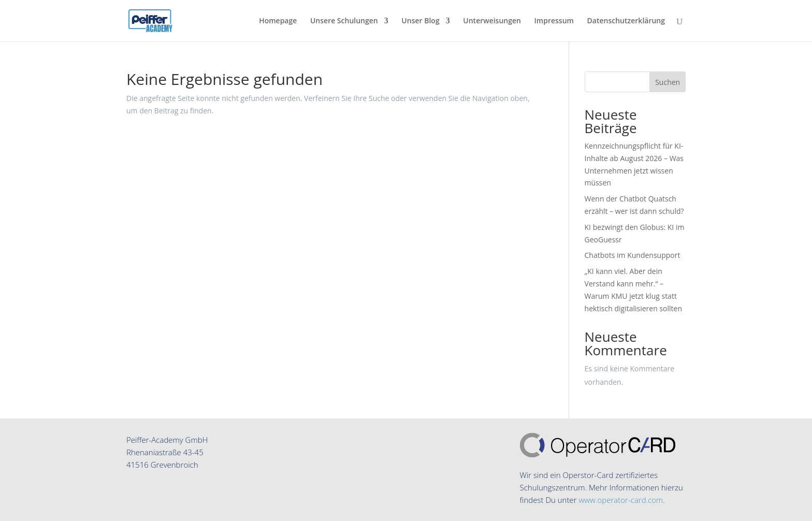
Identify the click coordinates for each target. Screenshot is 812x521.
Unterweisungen (492, 21)
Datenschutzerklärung (626, 21)
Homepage (278, 21)
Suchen (668, 82)
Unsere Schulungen (344, 21)
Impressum (554, 21)
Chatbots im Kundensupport (633, 255)
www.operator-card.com (621, 500)
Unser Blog (420, 21)
